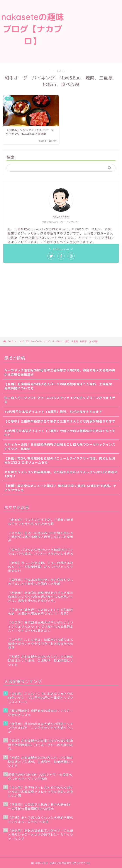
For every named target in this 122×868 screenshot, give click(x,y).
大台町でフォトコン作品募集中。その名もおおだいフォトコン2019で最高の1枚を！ (61, 474)
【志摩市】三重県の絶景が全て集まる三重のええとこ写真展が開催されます (60, 421)
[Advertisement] (94, 31)
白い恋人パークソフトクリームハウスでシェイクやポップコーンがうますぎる (60, 400)
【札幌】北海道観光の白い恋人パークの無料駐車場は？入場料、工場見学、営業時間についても (60, 386)
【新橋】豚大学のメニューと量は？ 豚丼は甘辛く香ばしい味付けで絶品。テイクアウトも (60, 488)
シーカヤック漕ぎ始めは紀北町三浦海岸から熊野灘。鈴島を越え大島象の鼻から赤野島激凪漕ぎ (60, 372)
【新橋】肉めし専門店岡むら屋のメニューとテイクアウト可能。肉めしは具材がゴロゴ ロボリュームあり (60, 460)
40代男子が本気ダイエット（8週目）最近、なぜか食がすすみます (53, 412)
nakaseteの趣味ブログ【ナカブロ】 (33, 29)
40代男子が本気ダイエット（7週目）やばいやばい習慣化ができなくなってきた (60, 433)
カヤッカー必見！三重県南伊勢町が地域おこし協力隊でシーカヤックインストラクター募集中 (60, 446)
